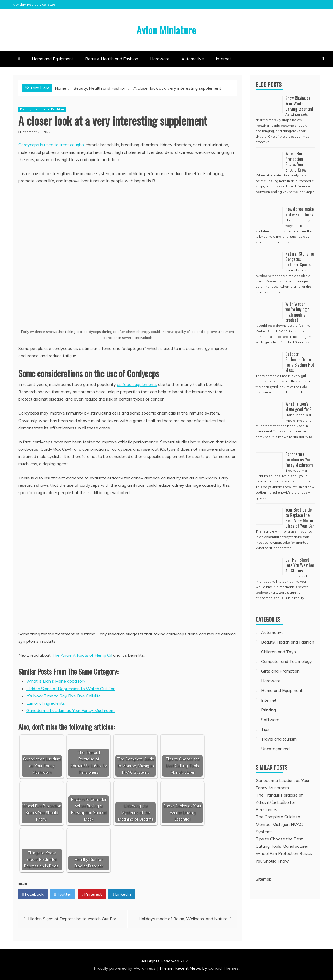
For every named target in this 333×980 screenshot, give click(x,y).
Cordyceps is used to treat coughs (51, 145)
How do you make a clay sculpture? (299, 212)
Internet (223, 59)
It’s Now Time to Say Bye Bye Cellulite (64, 696)
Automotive (193, 59)
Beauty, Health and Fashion (112, 59)
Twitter (63, 894)
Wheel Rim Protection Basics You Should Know (296, 162)
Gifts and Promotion (280, 671)
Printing (268, 710)
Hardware (160, 59)
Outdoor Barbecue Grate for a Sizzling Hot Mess (300, 362)
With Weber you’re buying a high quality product (297, 312)
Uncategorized (275, 749)
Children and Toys (278, 652)
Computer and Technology (287, 661)
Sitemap (264, 879)
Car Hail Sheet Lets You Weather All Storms (300, 565)
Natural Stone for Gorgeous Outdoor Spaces (300, 259)
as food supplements (137, 384)
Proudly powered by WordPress (125, 968)
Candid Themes (223, 968)
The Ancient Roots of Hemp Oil (82, 655)
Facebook (33, 894)
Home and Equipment (53, 59)
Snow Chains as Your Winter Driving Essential (299, 103)
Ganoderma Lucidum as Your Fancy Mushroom (70, 710)
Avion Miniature (167, 29)
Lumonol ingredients (46, 703)
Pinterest (92, 894)
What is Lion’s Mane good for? (56, 681)
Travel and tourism (279, 739)
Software (270, 720)
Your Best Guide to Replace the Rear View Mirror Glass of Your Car (300, 518)
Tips (265, 729)
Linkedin (122, 894)
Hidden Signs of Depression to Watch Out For (70, 689)
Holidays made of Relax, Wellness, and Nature (183, 919)
